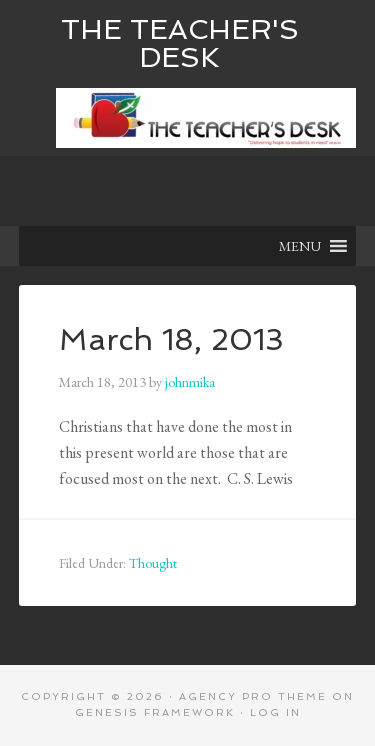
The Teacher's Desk (180, 43)
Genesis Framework (155, 712)
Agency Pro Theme (253, 696)
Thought (153, 563)
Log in (275, 712)
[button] (300, 246)
